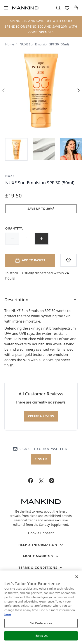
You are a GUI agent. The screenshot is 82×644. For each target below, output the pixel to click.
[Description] (41, 300)
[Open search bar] (58, 8)
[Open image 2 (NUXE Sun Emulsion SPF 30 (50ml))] (44, 149)
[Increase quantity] (42, 239)
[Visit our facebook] (31, 481)
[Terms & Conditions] (41, 568)
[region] (41, 607)
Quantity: (14, 228)
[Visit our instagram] (52, 481)
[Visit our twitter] (41, 481)
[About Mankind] (41, 556)
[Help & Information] (41, 545)
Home (10, 44)
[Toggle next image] (79, 90)
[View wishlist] (67, 8)
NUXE (10, 176)
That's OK (41, 636)
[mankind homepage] (25, 8)
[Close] (77, 577)
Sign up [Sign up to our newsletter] (41, 459)
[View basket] (76, 8)
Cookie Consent (41, 533)
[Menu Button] (6, 8)
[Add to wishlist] (68, 260)
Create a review (41, 416)
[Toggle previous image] (3, 90)
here (8, 614)
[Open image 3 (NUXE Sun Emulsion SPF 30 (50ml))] (71, 149)
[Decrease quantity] (12, 239)
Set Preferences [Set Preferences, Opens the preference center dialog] (41, 623)
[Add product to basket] (30, 260)
